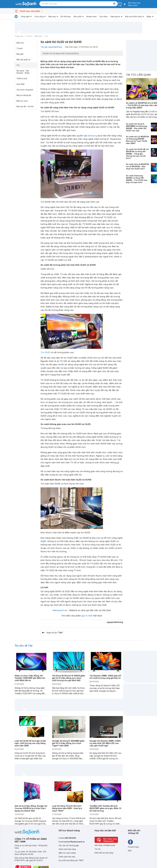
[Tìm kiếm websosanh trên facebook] (130, 842)
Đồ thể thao (66, 17)
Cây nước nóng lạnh (25, 90)
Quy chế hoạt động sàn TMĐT (71, 860)
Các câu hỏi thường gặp (69, 845)
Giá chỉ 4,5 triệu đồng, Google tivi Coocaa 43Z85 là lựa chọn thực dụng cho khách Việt (31, 808)
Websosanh (58, 610)
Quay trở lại (55, 633)
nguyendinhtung (115, 622)
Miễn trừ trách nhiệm (67, 853)
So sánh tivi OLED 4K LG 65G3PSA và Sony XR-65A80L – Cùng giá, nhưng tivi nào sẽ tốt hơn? (137, 154)
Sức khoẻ (104, 17)
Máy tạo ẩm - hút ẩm (25, 107)
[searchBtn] (114, 4)
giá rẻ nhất (87, 616)
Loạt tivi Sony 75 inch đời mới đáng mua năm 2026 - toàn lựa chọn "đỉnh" (67, 808)
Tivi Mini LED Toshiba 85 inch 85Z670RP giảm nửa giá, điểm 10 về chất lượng (105, 808)
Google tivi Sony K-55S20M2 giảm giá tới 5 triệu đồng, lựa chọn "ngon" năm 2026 (68, 743)
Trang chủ (19, 36)
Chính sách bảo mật (67, 857)
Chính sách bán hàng (67, 849)
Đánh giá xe (115, 17)
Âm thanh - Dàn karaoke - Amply (23, 72)
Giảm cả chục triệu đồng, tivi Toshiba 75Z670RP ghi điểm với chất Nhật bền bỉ (30, 678)
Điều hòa (20, 43)
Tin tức (29, 36)
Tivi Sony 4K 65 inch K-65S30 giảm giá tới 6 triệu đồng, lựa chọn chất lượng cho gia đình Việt (69, 678)
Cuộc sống (39, 17)
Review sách (91, 17)
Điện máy (52, 17)
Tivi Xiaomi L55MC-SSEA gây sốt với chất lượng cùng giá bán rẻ (105, 677)
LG (97, 567)
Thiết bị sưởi (22, 79)
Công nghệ (25, 17)
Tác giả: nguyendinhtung (51, 47)
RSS (130, 851)
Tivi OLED (45, 352)
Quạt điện (21, 84)
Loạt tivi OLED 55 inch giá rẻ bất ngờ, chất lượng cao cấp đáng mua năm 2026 (30, 743)
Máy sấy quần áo (23, 60)
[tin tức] (16, 17)
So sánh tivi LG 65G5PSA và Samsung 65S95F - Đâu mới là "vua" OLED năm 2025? (137, 140)
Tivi (46, 36)
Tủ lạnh (20, 48)
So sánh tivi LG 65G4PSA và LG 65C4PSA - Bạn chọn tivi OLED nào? (137, 166)
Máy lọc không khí (24, 95)
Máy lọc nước (22, 101)
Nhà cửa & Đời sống (133, 17)
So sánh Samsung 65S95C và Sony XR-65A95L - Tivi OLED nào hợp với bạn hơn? (137, 179)
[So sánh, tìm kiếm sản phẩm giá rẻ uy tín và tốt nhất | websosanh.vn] (26, 4)
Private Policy (133, 847)
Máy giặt (20, 54)
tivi (103, 73)
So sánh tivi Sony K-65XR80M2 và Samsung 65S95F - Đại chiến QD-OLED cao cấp (137, 127)
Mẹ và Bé (78, 17)
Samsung (92, 136)
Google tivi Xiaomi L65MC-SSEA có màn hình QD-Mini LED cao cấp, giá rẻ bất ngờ (105, 743)
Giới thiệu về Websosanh (105, 845)
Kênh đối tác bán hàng (104, 853)
